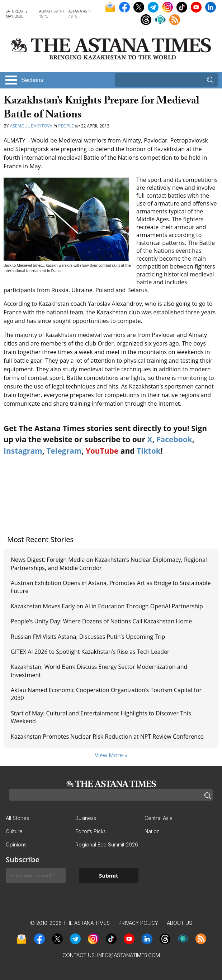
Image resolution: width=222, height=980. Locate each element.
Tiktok (149, 451)
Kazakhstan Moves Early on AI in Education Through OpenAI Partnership (107, 606)
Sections (32, 80)
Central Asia (159, 818)
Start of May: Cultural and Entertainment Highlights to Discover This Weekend (101, 717)
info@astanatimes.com (129, 955)
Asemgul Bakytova (31, 126)
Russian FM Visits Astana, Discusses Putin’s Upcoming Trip (88, 637)
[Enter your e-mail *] (36, 876)
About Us (180, 923)
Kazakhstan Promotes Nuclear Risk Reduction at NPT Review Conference (107, 737)
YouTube (102, 451)
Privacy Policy (138, 923)
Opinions (16, 844)
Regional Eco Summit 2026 (107, 844)
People (66, 126)
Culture (14, 831)
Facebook (174, 439)
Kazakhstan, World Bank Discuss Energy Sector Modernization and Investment (99, 671)
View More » (111, 755)
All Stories (17, 818)
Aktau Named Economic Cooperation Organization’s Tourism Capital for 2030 (106, 694)
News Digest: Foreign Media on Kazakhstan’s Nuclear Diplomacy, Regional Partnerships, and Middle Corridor (109, 564)
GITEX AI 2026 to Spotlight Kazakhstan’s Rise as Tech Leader (90, 652)
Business (86, 818)
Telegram (64, 451)
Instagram (23, 451)
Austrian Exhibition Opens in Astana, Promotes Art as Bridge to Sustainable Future (111, 587)
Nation (152, 831)
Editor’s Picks (91, 831)
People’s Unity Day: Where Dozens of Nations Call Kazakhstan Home (101, 621)
